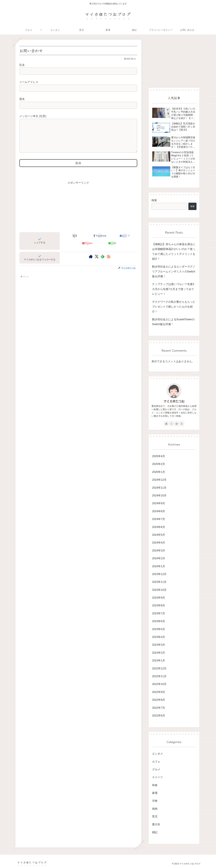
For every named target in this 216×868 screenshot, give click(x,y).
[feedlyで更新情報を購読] (103, 263)
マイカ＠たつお (174, 401)
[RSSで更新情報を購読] (109, 263)
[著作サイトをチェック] (91, 263)
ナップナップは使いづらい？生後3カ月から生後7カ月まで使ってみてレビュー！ (173, 289)
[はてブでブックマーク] (125, 242)
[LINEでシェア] (112, 249)
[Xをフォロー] (97, 263)
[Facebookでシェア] (100, 242)
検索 (154, 200)
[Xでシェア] (75, 242)
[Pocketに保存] (87, 249)
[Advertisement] (78, 212)
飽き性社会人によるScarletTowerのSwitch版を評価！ (173, 322)
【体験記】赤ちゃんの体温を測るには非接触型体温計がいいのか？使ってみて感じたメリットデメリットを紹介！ (174, 252)
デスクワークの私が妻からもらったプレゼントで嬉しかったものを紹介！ (174, 307)
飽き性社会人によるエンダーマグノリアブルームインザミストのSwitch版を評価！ (174, 271)
